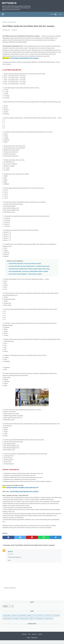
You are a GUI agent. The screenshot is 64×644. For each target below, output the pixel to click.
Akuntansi (15, 619)
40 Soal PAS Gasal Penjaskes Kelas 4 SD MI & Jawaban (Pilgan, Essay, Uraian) (29, 271)
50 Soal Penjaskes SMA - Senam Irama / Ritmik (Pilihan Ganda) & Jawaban (28, 274)
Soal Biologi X (39, 622)
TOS (29, 638)
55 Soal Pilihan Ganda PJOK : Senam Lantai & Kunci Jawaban (25, 266)
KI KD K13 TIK (48, 619)
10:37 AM (10, 557)
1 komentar (14, 32)
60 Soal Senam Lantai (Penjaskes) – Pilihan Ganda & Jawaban (25, 276)
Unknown (10, 554)
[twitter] (20, 540)
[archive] (8, 610)
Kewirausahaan (7, 622)
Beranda (24, 638)
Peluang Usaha (24, 622)
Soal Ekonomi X (49, 622)
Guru (34, 619)
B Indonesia (22, 619)
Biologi (29, 619)
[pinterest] (32, 540)
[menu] (4, 13)
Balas (9, 563)
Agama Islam (7, 619)
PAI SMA (16, 622)
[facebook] (8, 540)
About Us (34, 638)
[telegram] (56, 540)
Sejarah (32, 622)
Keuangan (57, 619)
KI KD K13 (40, 619)
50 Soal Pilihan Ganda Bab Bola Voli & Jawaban (24, 60)
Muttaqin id (10, 2)
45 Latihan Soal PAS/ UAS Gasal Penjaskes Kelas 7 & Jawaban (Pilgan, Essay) (29, 269)
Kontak (40, 638)
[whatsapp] (44, 540)
